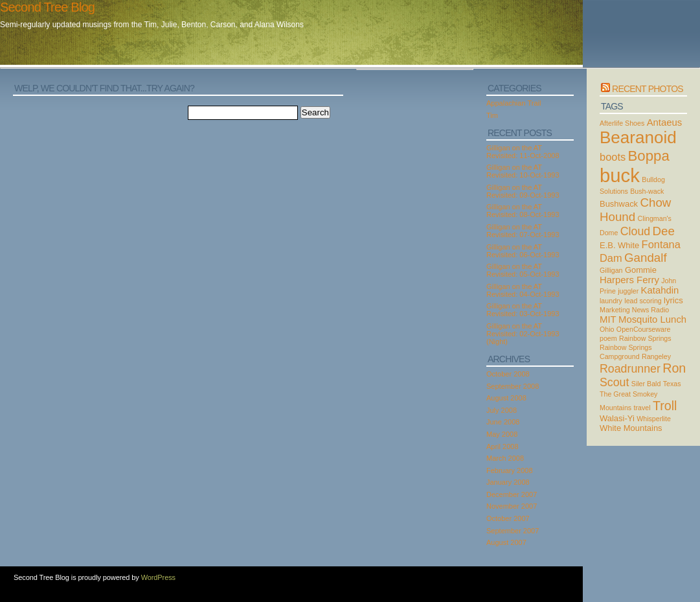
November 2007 (512, 506)
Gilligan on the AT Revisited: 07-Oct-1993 (523, 231)
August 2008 (506, 398)
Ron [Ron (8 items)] (674, 368)
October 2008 (508, 374)
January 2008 (508, 482)
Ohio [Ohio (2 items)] (607, 329)
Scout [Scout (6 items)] (614, 382)
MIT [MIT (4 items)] (608, 319)
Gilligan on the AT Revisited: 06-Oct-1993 (523, 251)
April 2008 (502, 446)
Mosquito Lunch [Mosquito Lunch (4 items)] (652, 319)
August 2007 (506, 542)
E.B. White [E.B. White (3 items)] (619, 245)
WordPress (158, 577)
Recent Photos (648, 89)
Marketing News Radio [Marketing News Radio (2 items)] (634, 310)
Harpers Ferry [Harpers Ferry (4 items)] (629, 280)
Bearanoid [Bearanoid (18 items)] (638, 137)
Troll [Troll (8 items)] (665, 406)
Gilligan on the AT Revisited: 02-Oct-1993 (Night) (523, 334)
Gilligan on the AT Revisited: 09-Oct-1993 (523, 191)
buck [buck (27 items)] (620, 175)
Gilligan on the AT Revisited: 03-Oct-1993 (523, 310)
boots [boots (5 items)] (613, 157)
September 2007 (513, 531)
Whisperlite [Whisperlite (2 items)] (654, 419)
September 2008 (513, 386)
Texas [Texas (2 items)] (672, 384)
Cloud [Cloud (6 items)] (635, 231)
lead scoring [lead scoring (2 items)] (643, 301)
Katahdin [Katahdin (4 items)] (660, 290)
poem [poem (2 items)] (608, 338)
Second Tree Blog (47, 7)
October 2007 (508, 518)
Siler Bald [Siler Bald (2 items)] (646, 384)
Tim (492, 115)
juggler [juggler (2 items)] (628, 291)
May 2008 (502, 434)
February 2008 (510, 470)
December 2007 (512, 494)
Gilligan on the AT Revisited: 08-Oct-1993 (523, 211)
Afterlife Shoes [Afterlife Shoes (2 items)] (622, 123)
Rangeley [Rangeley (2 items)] (656, 356)
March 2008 (505, 458)
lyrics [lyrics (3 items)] (673, 300)
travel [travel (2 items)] (642, 408)
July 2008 (502, 410)
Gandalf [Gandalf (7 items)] (646, 258)
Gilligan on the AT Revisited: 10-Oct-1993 (523, 171)
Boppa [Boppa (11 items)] (649, 156)
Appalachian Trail (514, 103)
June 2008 (503, 422)
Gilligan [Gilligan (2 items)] (611, 270)
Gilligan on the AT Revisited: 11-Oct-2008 (523, 152)
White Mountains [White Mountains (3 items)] (631, 428)
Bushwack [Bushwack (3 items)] (619, 204)
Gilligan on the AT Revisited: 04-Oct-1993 (523, 290)
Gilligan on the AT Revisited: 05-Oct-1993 (523, 270)
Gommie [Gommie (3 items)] (641, 270)
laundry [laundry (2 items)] (611, 301)
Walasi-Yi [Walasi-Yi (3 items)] (617, 418)
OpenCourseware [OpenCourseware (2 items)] (644, 329)
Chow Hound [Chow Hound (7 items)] (635, 210)
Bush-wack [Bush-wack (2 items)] (647, 191)
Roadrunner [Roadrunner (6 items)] (630, 369)
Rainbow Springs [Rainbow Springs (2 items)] (645, 338)
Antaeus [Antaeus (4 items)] (665, 122)
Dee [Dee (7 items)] (664, 231)
